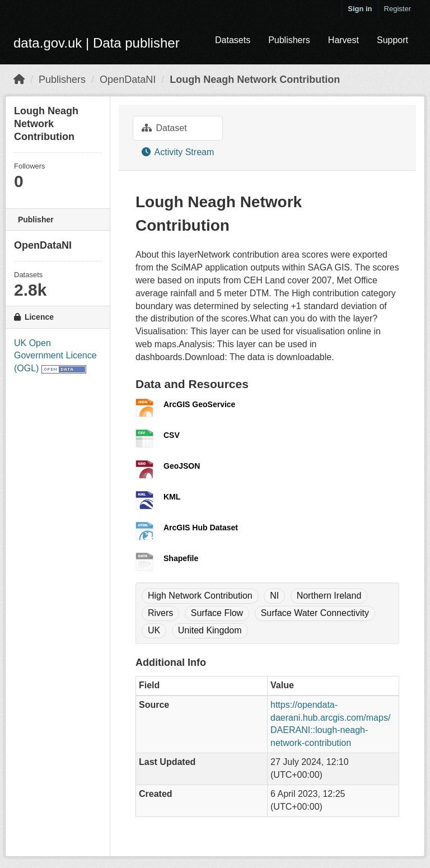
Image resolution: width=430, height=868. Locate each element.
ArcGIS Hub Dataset (201, 528)
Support (392, 40)
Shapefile (181, 558)
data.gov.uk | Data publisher (97, 43)
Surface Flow (217, 613)
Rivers (160, 613)
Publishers (289, 40)
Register (398, 9)
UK (154, 630)
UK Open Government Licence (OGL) (55, 356)
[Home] (19, 80)
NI (274, 596)
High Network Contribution (200, 596)
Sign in (360, 9)
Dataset (164, 128)
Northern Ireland (329, 596)
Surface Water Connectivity (315, 613)
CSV (172, 435)
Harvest (343, 40)
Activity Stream (178, 152)
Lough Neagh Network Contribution (255, 80)
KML (172, 497)
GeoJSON (182, 466)
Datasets (233, 40)
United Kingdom (210, 630)
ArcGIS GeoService (199, 404)
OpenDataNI (128, 80)
